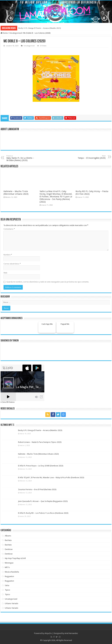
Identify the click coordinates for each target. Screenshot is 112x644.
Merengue (9, 563)
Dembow (9, 549)
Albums (8, 536)
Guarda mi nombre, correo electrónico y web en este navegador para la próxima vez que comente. (48, 282)
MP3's (7, 567)
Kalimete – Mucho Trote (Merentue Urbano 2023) (16, 193)
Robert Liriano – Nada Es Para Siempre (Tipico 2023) (40, 442)
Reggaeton (9, 576)
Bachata (8, 540)
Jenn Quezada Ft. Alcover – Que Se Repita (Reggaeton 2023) (43, 501)
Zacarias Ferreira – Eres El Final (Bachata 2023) (37, 489)
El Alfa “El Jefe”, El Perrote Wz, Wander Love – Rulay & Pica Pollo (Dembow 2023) (51, 478)
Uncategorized (16, 33)
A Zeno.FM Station (8, 402)
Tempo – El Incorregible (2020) (91, 157)
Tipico (7, 590)
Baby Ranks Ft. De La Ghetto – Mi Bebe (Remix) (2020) (21, 158)
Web (5, 273)
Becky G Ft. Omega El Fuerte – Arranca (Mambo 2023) (40, 28)
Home (4, 33)
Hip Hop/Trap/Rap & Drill (15, 558)
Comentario (9, 229)
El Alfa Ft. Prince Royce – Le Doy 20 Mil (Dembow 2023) (41, 466)
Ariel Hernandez (71, 633)
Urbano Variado (12, 603)
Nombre (8, 255)
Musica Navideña (12, 572)
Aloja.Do (48, 633)
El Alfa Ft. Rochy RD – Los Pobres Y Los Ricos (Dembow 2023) (43, 513)
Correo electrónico (12, 264)
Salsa (7, 585)
